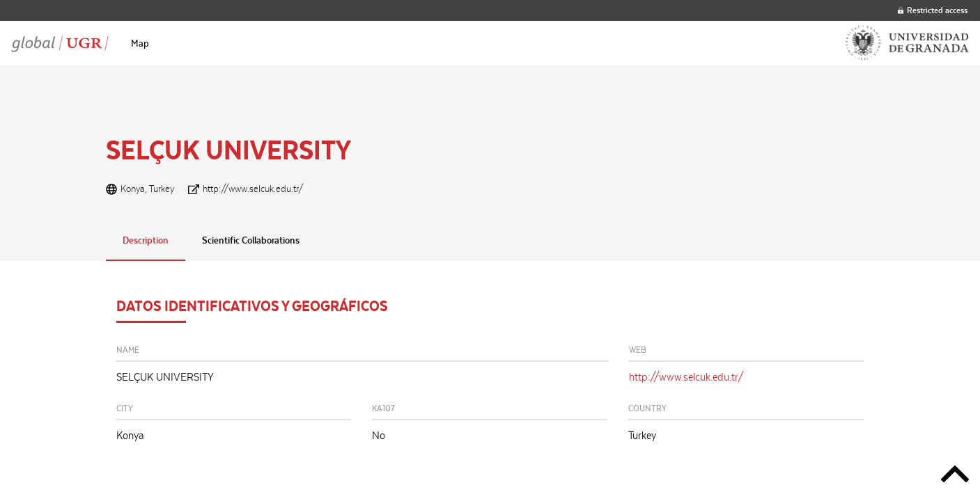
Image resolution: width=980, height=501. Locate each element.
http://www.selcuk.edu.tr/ (253, 189)
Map (140, 43)
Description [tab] (146, 240)
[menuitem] (140, 43)
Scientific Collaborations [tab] (251, 240)
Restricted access (933, 10)
